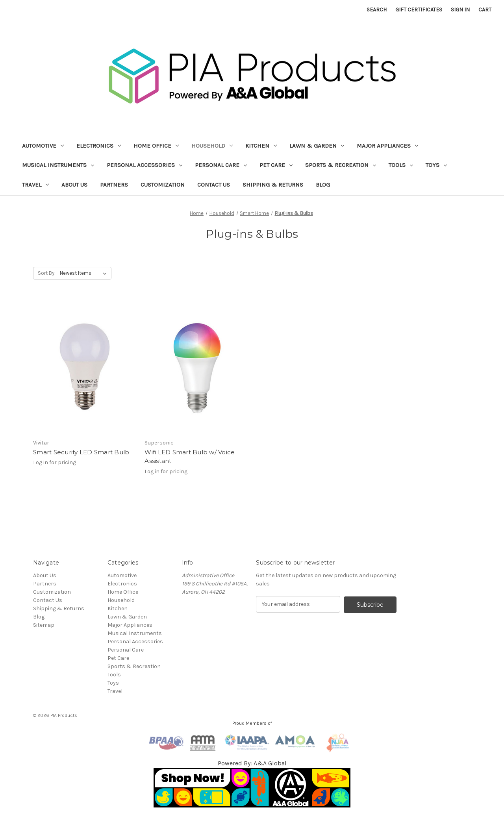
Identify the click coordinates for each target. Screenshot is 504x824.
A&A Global (270, 763)
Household (212, 146)
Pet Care (276, 165)
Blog (323, 185)
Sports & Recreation (341, 165)
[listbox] (85, 273)
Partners (114, 185)
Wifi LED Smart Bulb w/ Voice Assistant (190, 457)
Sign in (460, 10)
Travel (35, 185)
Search (377, 10)
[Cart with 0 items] (485, 10)
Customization (163, 185)
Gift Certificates (419, 10)
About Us (74, 185)
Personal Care (221, 165)
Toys (436, 165)
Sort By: (47, 273)
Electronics (99, 146)
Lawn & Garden (317, 146)
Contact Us (214, 185)
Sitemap (44, 625)
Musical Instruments (58, 165)
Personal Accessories (145, 165)
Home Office (156, 146)
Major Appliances (387, 146)
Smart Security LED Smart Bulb (81, 452)
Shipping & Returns (273, 185)
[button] (252, 788)
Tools (401, 165)
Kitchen (261, 146)
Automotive (43, 146)
